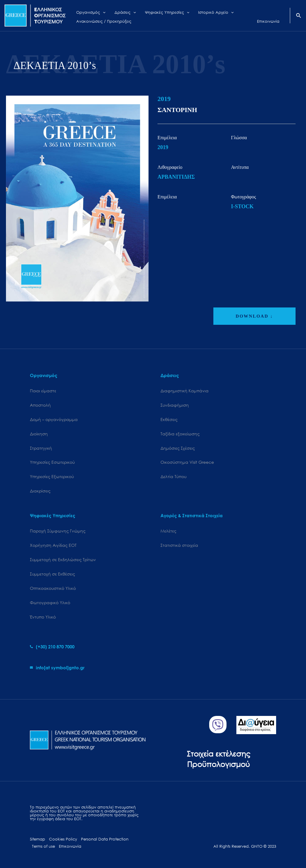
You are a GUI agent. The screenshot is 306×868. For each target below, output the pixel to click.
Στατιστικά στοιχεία (179, 545)
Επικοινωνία (70, 846)
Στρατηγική (41, 448)
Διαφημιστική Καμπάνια (185, 391)
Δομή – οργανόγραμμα (54, 419)
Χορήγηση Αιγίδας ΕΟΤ (53, 545)
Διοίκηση (39, 434)
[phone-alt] (52, 647)
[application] (100, 11)
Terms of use (43, 846)
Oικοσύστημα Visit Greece (187, 462)
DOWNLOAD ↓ (254, 316)
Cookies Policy (63, 839)
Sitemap (38, 839)
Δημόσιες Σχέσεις (178, 448)
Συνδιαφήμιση (175, 405)
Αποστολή (40, 405)
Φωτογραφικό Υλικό (50, 603)
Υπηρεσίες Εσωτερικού (52, 462)
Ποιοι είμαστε (43, 391)
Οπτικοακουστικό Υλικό (53, 588)
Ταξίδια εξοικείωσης (180, 434)
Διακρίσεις (40, 491)
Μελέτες (168, 531)
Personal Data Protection (105, 839)
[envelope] (57, 668)
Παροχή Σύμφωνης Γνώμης (58, 531)
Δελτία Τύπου (173, 476)
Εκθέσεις (169, 419)
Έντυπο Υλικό (43, 617)
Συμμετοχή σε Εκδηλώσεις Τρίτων (63, 559)
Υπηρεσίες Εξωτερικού (52, 476)
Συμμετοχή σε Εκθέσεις (52, 574)
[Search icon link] (299, 16)
